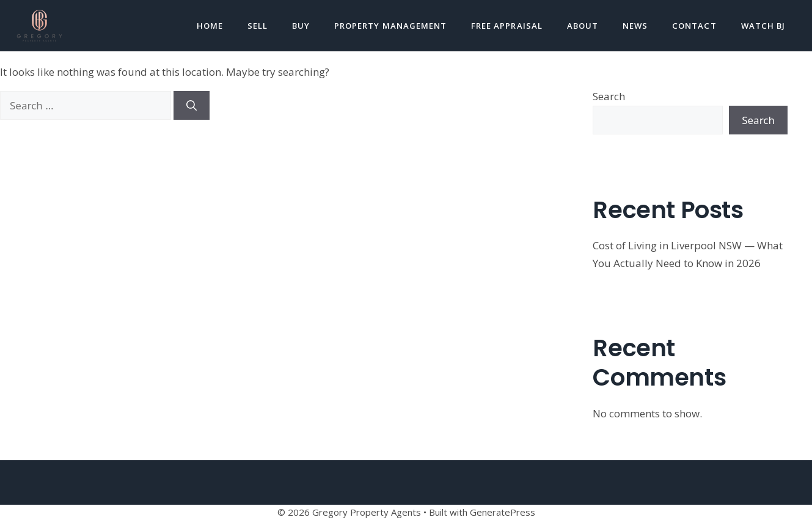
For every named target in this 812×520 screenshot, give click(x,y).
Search (609, 96)
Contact (694, 26)
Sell (258, 26)
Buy (301, 26)
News (635, 26)
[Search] (192, 106)
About (583, 26)
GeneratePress (503, 512)
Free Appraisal (507, 26)
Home (210, 26)
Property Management (390, 26)
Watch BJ (763, 26)
